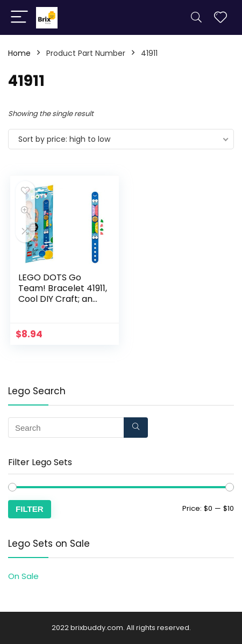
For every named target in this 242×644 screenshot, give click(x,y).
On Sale (23, 576)
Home (19, 53)
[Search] (196, 17)
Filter (30, 509)
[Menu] (19, 17)
